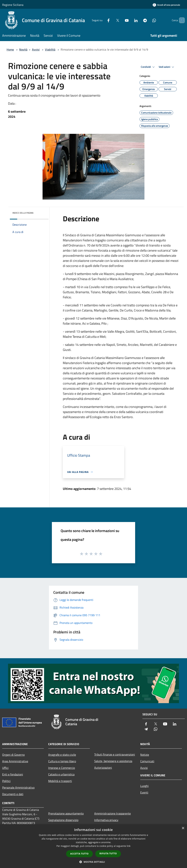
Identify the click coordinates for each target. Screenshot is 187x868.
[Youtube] (121, 20)
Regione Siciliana (13, 5)
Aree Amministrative (15, 761)
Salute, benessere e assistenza (113, 761)
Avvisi (36, 49)
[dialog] (93, 846)
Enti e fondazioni (13, 774)
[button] (93, 862)
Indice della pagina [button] (23, 213)
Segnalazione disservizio (63, 820)
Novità (23, 49)
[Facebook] (102, 20)
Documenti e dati (13, 794)
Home (10, 49)
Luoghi (144, 786)
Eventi (144, 792)
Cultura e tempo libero (62, 761)
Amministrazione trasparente (112, 813)
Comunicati (147, 761)
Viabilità (50, 49)
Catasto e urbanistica (61, 774)
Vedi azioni (167, 67)
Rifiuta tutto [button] (108, 853)
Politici (6, 781)
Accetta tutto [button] (79, 854)
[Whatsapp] (148, 20)
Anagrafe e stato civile (62, 755)
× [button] (183, 828)
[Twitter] (111, 20)
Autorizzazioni (103, 768)
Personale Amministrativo (18, 787)
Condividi (148, 67)
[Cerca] (180, 20)
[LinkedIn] (130, 20)
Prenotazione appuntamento (66, 813)
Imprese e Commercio (62, 768)
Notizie (145, 755)
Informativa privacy (106, 820)
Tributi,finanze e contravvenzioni (115, 754)
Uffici (5, 768)
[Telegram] (139, 20)
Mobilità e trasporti (60, 781)
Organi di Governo (13, 755)
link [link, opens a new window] (129, 846)
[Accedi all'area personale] (166, 5)
